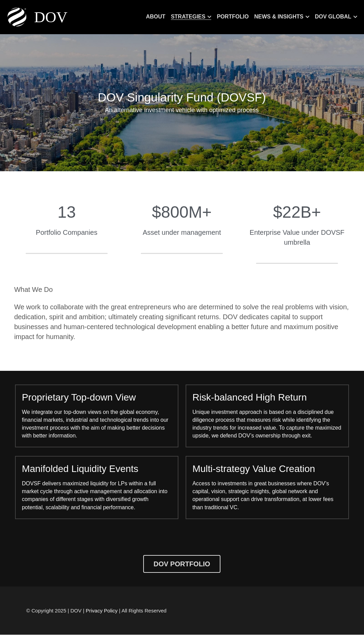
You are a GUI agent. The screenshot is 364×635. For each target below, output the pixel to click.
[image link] (18, 17)
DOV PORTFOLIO (182, 564)
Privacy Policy (102, 611)
